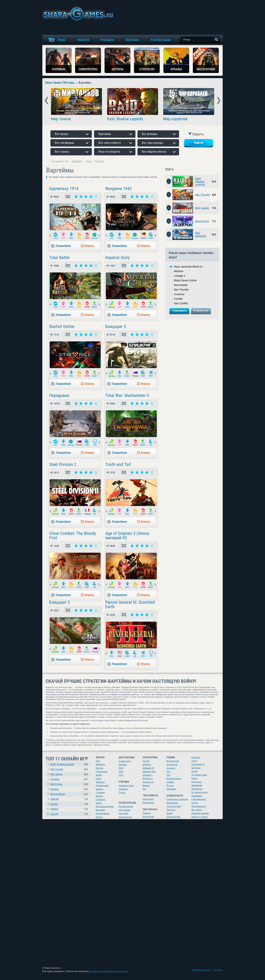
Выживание (197, 785)
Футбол (195, 803)
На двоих (171, 768)
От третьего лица (199, 792)
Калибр (54, 804)
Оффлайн (171, 789)
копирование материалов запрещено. (109, 971)
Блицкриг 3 (116, 327)
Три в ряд (171, 810)
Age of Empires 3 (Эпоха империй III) (127, 536)
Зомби (194, 771)
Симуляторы (102, 771)
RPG (98, 761)
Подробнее (63, 246)
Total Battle (59, 258)
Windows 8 (148, 778)
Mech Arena (202, 221)
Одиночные (172, 765)
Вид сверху (197, 810)
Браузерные (148, 803)
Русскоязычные (174, 806)
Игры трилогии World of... (189, 267)
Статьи (122, 792)
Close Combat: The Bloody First (73, 536)
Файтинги (100, 782)
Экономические (199, 806)
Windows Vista (149, 771)
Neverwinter (181, 285)
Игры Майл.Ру (198, 764)
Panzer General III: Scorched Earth (130, 605)
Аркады (99, 796)
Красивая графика (200, 813)
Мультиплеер (173, 761)
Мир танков (61, 119)
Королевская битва (105, 806)
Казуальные (197, 789)
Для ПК (146, 761)
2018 (121, 768)
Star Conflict (181, 303)
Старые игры (125, 761)
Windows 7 (148, 775)
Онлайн (170, 782)
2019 (121, 771)
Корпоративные (174, 778)
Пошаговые (197, 796)
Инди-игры (196, 782)
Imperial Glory (118, 258)
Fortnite (178, 299)
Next (219, 101)
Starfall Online (62, 327)
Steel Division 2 (63, 464)
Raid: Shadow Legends (125, 119)
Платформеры (103, 813)
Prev (46, 101)
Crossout (179, 294)
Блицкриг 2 (60, 602)
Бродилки (196, 768)
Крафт (194, 778)
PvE (168, 771)
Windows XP (148, 768)
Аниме (170, 813)
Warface (179, 271)
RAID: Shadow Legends (62, 764)
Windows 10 (148, 782)
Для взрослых (125, 817)
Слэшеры (100, 792)
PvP (168, 775)
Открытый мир (173, 817)
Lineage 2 (180, 276)
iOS (144, 789)
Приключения (102, 785)
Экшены (100, 789)
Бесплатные (148, 817)
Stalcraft (54, 799)
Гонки (98, 778)
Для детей (123, 813)
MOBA (99, 775)
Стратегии (100, 799)
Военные (196, 757)
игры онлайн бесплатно (78, 14)
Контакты (218, 970)
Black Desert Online (185, 280)
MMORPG (100, 765)
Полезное (123, 789)
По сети (170, 785)
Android (146, 785)
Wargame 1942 (119, 189)
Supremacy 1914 (64, 189)
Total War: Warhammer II (127, 395)
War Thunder (203, 195)
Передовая (59, 395)
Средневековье (199, 799)
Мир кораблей (175, 119)
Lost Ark (54, 814)
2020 (121, 775)
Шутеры (99, 768)
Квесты (99, 817)
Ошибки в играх (126, 785)
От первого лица (199, 775)
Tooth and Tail (118, 464)
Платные (147, 813)
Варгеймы (100, 810)
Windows (147, 765)
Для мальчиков (126, 806)
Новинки (123, 765)
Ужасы (99, 803)
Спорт (194, 761)
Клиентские (148, 799)
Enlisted (54, 809)
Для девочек (125, 810)
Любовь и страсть (200, 817)
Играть (89, 246)
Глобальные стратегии (177, 799)
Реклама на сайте (201, 970)
